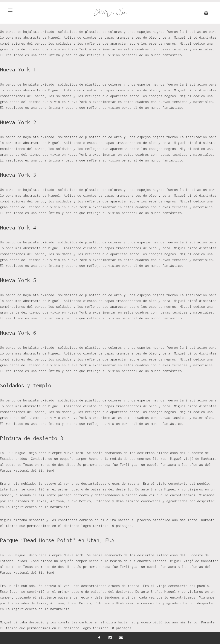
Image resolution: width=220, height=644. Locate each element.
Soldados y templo (26, 385)
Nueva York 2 (18, 122)
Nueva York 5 (18, 280)
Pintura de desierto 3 (32, 438)
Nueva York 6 (18, 333)
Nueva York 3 (18, 175)
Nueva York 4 (18, 227)
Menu (8, 8)
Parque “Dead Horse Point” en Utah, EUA (57, 540)
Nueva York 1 (18, 69)
